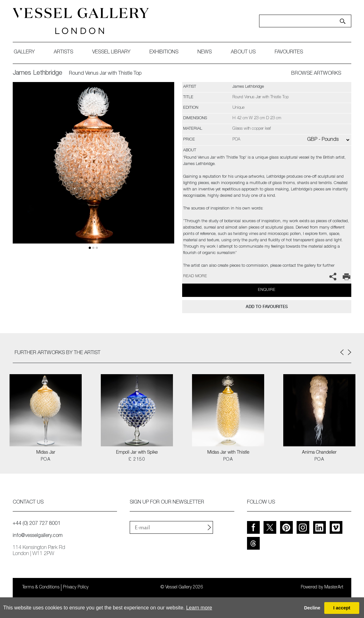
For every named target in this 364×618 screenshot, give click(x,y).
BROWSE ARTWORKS (316, 74)
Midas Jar (46, 453)
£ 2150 (137, 460)
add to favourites (267, 307)
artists (63, 52)
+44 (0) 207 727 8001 (37, 524)
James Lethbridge (38, 73)
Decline (312, 608)
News (205, 52)
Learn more (199, 608)
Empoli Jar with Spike (137, 453)
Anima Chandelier (319, 453)
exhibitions (164, 52)
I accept (342, 608)
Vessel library (111, 52)
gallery (24, 52)
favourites (289, 52)
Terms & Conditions (41, 587)
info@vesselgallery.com (38, 536)
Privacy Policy (76, 587)
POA (46, 460)
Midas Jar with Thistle (228, 453)
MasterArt (334, 587)
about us (243, 52)
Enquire (267, 290)
